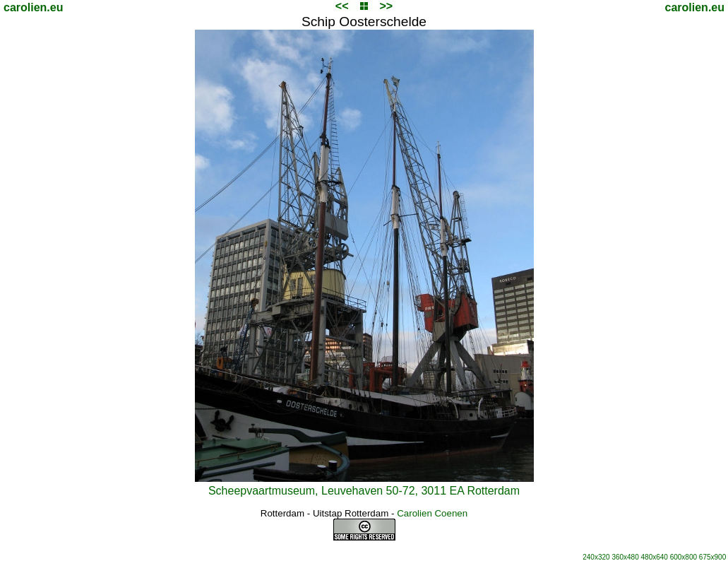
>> (386, 6)
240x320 (596, 557)
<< (342, 6)
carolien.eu (33, 7)
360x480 (625, 557)
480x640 (655, 557)
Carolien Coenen (432, 513)
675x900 (712, 557)
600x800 (684, 557)
